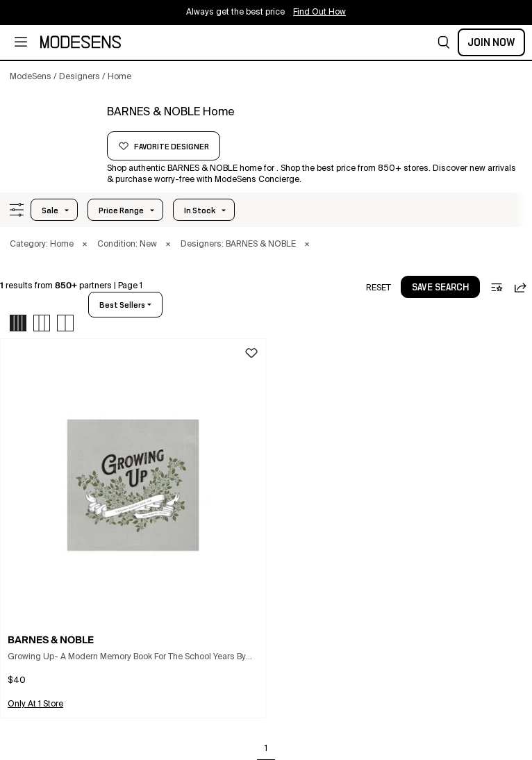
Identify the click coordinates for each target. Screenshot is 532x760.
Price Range (121, 210)
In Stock (200, 210)
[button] (444, 42)
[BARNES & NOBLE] (53, 130)
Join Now (491, 42)
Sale (50, 210)
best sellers (122, 305)
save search (440, 288)
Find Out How (319, 13)
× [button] (85, 245)
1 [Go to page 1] (266, 749)
